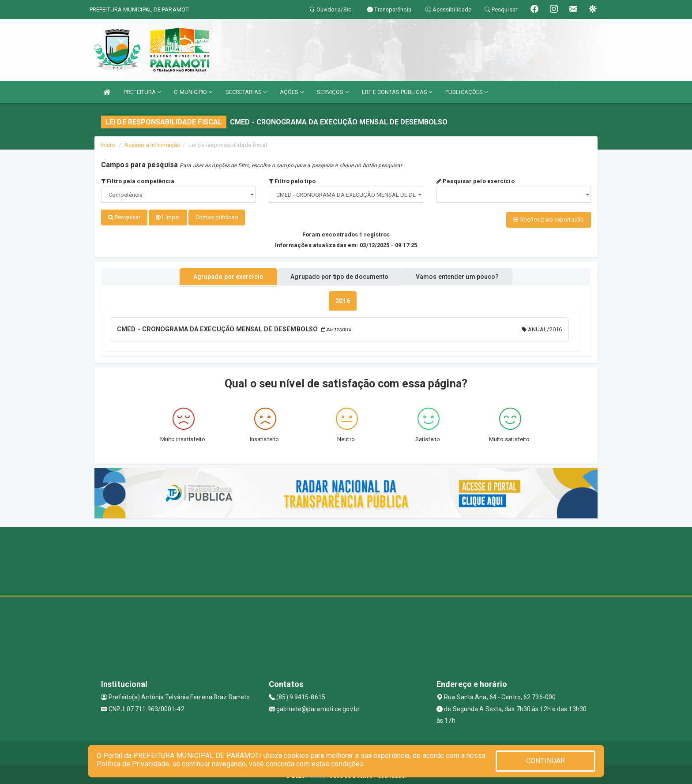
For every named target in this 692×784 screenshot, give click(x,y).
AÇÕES (292, 92)
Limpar (168, 217)
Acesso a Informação (152, 145)
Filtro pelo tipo (292, 181)
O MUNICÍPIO (193, 92)
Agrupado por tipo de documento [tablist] (339, 275)
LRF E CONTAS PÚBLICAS (397, 92)
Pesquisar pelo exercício (476, 181)
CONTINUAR (545, 761)
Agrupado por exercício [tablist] (218, 275)
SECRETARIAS (246, 92)
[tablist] (342, 299)
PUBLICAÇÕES (466, 92)
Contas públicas (217, 217)
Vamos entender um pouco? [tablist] (467, 275)
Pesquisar (124, 217)
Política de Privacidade (133, 764)
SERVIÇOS (333, 92)
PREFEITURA (142, 92)
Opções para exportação (549, 219)
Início (108, 145)
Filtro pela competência (138, 181)
